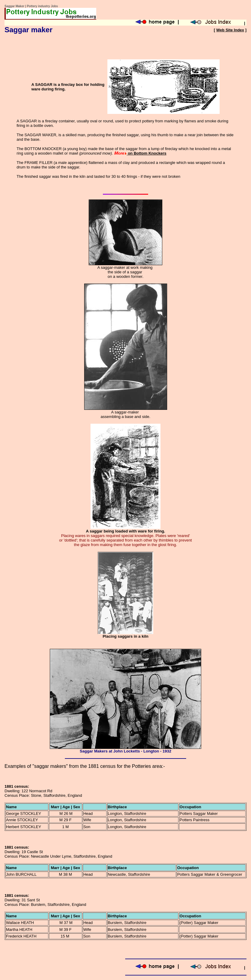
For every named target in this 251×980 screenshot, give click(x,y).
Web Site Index (230, 30)
